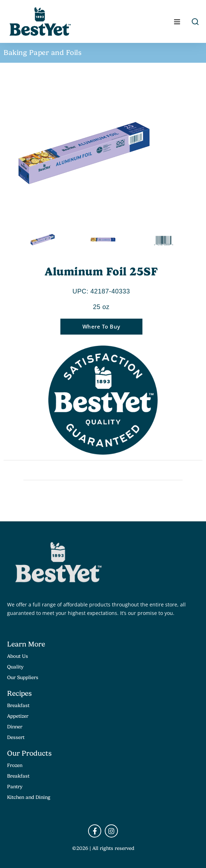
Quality (15, 667)
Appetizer (18, 716)
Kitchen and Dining (29, 797)
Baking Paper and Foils (42, 53)
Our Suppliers (23, 677)
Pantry (15, 786)
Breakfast (18, 705)
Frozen (15, 765)
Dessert (16, 737)
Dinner (15, 727)
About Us (18, 656)
